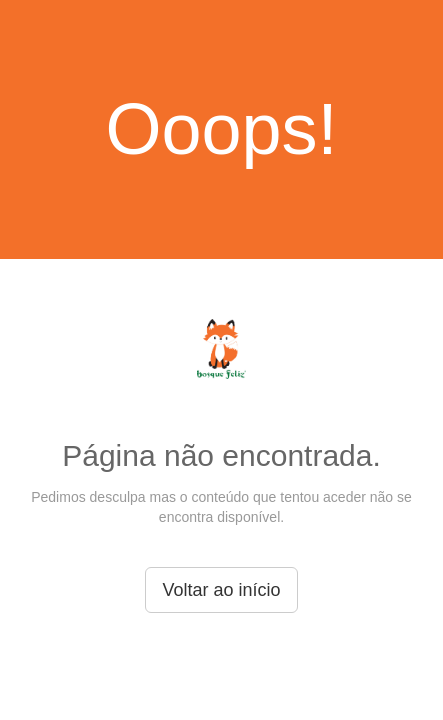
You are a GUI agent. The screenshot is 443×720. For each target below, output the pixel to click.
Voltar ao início (221, 590)
